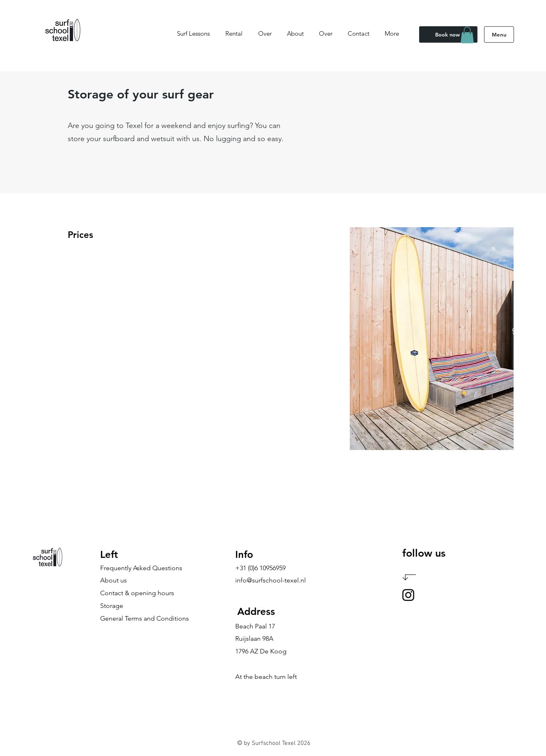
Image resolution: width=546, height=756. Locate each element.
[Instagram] (408, 595)
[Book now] (448, 34)
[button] (467, 35)
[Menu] (499, 34)
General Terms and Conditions (145, 618)
